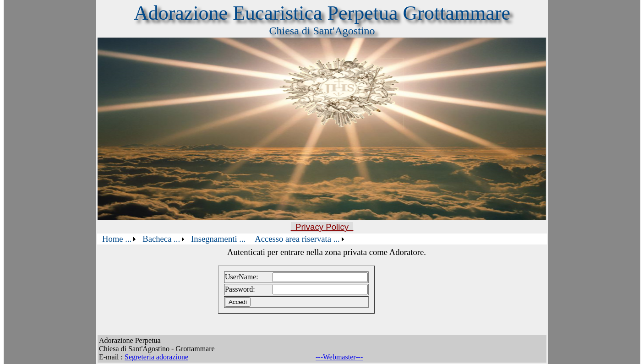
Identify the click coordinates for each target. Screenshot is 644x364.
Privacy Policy (322, 227)
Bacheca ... (161, 239)
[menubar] (222, 239)
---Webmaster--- (339, 357)
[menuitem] (118, 239)
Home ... (117, 239)
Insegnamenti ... (218, 239)
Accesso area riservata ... (297, 239)
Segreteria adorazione (156, 357)
